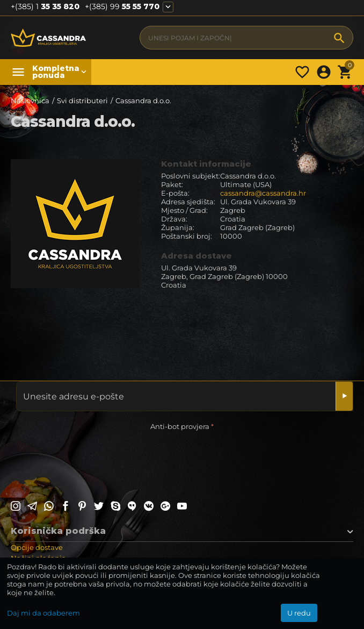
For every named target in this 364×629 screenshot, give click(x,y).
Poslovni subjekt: (191, 176)
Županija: (178, 227)
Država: (174, 219)
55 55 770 (122, 7)
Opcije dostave (37, 547)
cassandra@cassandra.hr (263, 193)
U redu (299, 613)
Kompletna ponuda (54, 72)
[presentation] (92, 454)
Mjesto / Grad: (184, 210)
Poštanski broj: (187, 236)
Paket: (172, 184)
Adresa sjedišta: (188, 202)
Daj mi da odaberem (43, 613)
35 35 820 (45, 7)
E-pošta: (175, 193)
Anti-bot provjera (180, 426)
